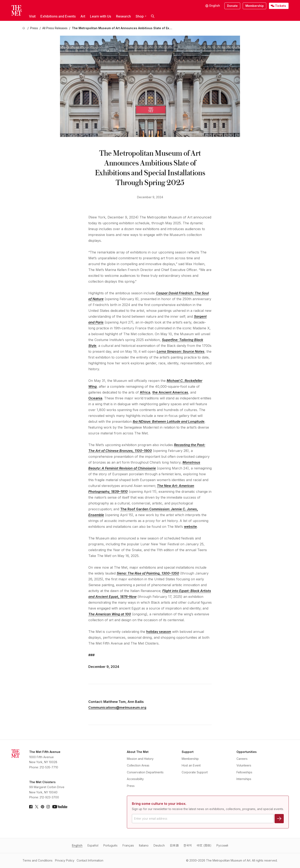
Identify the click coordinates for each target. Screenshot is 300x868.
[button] (153, 16)
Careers (242, 759)
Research (123, 16)
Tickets (281, 6)
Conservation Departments (145, 772)
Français (128, 845)
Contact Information (90, 860)
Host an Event (191, 765)
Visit (32, 16)
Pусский (222, 845)
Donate (232, 6)
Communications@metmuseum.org (117, 707)
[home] (24, 28)
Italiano (144, 845)
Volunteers (244, 765)
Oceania (95, 398)
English (77, 845)
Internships (244, 779)
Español (93, 845)
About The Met (138, 752)
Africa (145, 392)
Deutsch (159, 845)
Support (188, 752)
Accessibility (135, 779)
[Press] (34, 28)
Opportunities (247, 752)
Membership (255, 6)
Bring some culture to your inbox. (159, 804)
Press (131, 786)
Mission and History (140, 759)
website (190, 527)
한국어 (188, 845)
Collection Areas (138, 765)
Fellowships (244, 772)
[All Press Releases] (55, 28)
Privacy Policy (65, 860)
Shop (141, 16)
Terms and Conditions (37, 860)
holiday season (159, 632)
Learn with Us (101, 16)
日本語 (174, 845)
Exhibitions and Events (58, 16)
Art (83, 16)
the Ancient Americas (170, 392)
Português (110, 845)
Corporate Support (195, 772)
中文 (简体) (204, 845)
